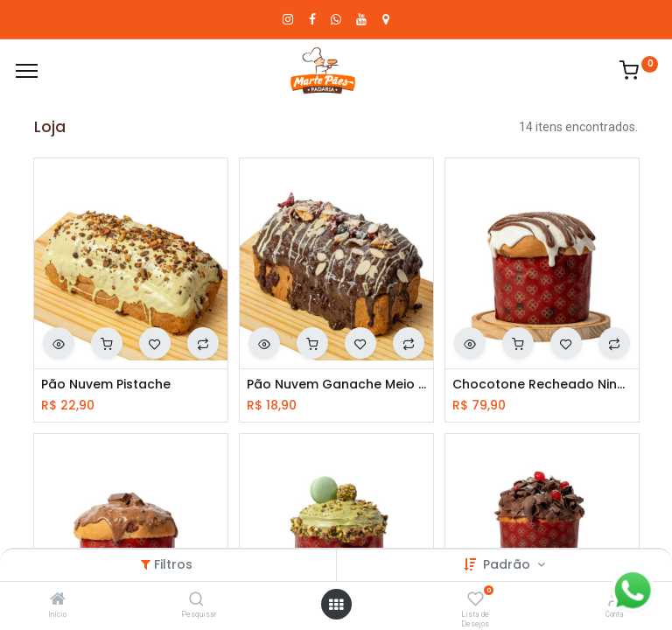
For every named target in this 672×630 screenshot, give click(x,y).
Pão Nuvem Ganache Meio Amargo (336, 385)
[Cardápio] (27, 71)
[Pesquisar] (196, 600)
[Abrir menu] (336, 605)
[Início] (58, 600)
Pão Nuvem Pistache (106, 385)
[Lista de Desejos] (476, 600)
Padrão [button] (508, 564)
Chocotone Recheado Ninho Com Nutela (542, 385)
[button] (59, 343)
